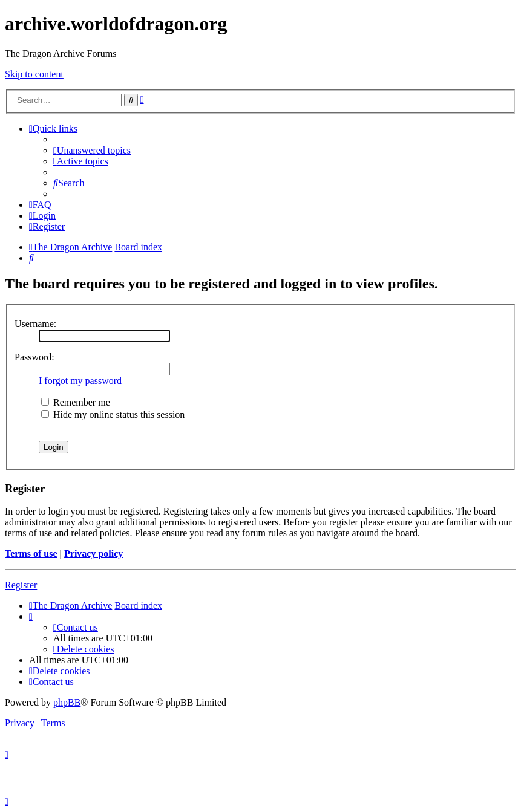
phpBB (67, 702)
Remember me (76, 402)
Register (21, 585)
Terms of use (31, 554)
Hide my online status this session (113, 414)
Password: (34, 357)
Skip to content (34, 74)
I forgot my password (80, 381)
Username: (35, 324)
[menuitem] (92, 150)
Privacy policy (93, 554)
